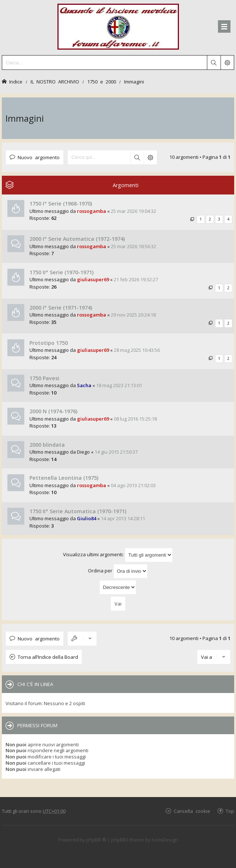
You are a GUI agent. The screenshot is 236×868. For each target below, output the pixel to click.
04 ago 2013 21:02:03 (133, 485)
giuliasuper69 (93, 279)
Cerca (137, 157)
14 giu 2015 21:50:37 (116, 452)
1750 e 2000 (102, 81)
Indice (16, 81)
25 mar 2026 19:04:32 (133, 211)
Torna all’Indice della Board (48, 657)
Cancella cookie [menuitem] (192, 811)
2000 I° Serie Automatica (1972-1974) (77, 239)
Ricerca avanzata (150, 157)
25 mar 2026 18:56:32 (133, 246)
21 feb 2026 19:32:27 (136, 279)
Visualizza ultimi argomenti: (118, 555)
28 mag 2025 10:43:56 (137, 350)
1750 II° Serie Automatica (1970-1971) (78, 511)
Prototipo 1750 (49, 343)
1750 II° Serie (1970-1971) (61, 272)
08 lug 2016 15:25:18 (135, 419)
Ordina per (118, 571)
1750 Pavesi (44, 378)
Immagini (134, 81)
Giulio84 (87, 518)
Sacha (84, 385)
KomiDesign (165, 840)
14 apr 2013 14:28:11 (123, 518)
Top (230, 811)
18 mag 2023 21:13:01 (119, 385)
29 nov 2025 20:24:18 (133, 315)
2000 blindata (47, 445)
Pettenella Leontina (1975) (64, 478)
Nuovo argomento (39, 157)
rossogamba (91, 211)
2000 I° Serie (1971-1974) (61, 308)
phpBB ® (96, 840)
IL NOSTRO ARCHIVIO (55, 81)
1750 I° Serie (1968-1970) (61, 203)
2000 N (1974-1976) (53, 411)
